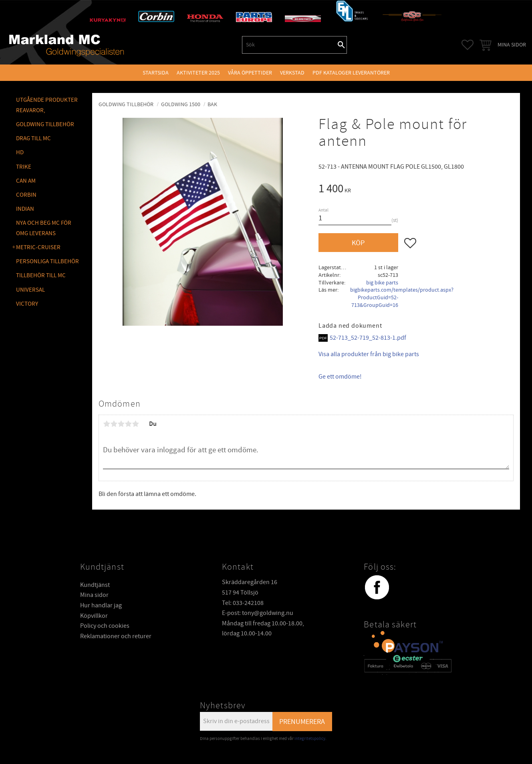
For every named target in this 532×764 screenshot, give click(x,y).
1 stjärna (107, 424)
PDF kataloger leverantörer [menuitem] (351, 73)
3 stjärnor (121, 424)
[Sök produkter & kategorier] (289, 45)
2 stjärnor (114, 424)
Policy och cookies (105, 626)
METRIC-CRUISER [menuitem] (38, 247)
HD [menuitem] (20, 152)
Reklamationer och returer (116, 636)
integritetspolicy (310, 739)
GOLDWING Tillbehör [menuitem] (45, 124)
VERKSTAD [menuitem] (292, 73)
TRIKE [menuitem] (24, 167)
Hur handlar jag (101, 605)
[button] (468, 45)
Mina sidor (94, 595)
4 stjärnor (128, 424)
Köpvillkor (94, 616)
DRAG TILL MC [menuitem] (33, 138)
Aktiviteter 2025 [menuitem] (198, 73)
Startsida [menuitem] (156, 73)
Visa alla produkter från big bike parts (369, 354)
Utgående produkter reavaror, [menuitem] (47, 105)
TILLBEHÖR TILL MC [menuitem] (41, 275)
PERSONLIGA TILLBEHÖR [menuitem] (47, 261)
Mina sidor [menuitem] (512, 45)
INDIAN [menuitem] (25, 209)
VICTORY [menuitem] (27, 304)
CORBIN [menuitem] (26, 195)
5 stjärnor (135, 424)
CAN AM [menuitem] (26, 181)
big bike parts (382, 283)
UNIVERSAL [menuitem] (30, 290)
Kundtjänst (95, 585)
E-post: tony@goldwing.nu (258, 613)
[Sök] (341, 45)
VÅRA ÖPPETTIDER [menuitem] (250, 73)
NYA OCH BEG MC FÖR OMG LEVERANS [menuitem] (44, 228)
